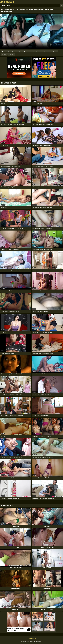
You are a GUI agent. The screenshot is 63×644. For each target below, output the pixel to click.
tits (21, 51)
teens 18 (12, 54)
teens (56, 51)
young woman (13, 51)
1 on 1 (5, 54)
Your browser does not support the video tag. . (31, 31)
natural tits (48, 51)
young (32, 51)
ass (26, 51)
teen (5, 51)
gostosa (40, 51)
